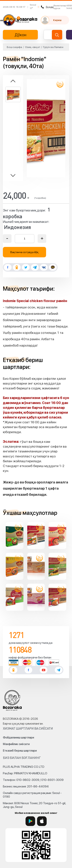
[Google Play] (30, 821)
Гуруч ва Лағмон (53, 47)
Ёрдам (47, 7)
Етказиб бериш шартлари (20, 751)
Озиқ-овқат (33, 47)
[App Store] (42, 821)
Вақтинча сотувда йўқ (25, 252)
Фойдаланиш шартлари (18, 738)
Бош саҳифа (14, 47)
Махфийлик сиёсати (16, 744)
